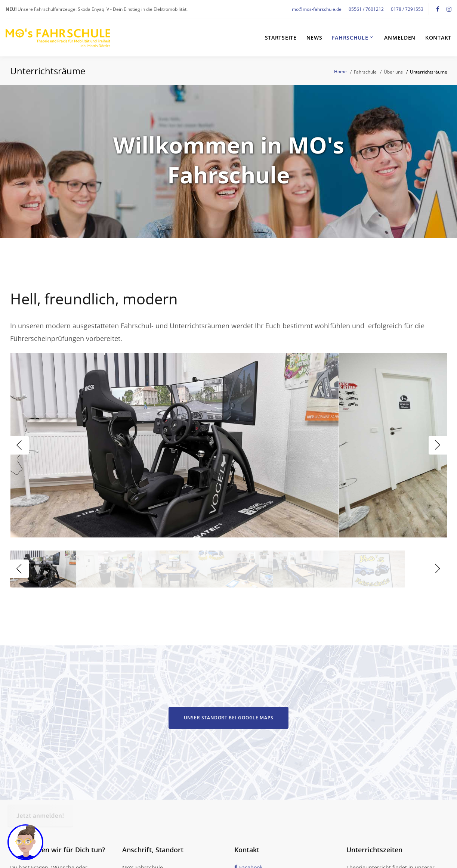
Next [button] (438, 445)
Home (340, 72)
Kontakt (438, 38)
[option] (175, 445)
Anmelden (400, 38)
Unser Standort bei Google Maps (229, 718)
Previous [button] (19, 445)
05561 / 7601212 (366, 9)
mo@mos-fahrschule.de (317, 9)
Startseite (281, 38)
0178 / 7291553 (407, 9)
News (314, 38)
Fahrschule (350, 38)
